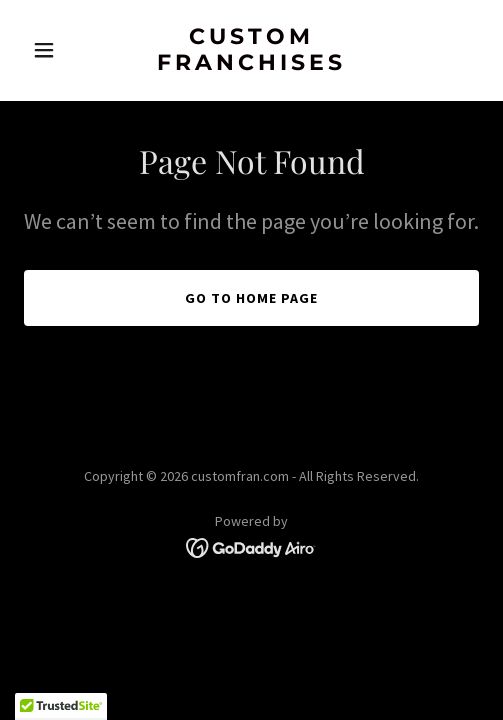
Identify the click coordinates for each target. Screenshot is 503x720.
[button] (58, 50)
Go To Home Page (251, 298)
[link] (251, 64)
